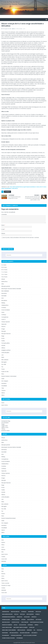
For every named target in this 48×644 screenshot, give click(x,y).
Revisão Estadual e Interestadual (9, 376)
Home (3, 403)
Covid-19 (3, 319)
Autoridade (4, 296)
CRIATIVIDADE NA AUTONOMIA (37, 622)
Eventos (3, 542)
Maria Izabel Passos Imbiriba (9, 630)
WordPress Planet (5, 431)
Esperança (30, 625)
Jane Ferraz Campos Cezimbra (20, 627)
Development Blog (6, 421)
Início (3, 540)
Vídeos (3, 395)
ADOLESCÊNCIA (31, 620)
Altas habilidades (5, 291)
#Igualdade (27, 617)
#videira (23, 620)
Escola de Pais (23, 625)
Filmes (3, 545)
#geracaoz (20, 617)
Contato (3, 557)
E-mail (3, 229)
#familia (38, 614)
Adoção (3, 279)
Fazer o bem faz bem (7, 627)
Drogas (3, 329)
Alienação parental (6, 286)
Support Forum (5, 427)
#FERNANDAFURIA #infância (9, 617)
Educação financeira (6, 334)
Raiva (3, 374)
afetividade (39, 620)
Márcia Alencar (21, 630)
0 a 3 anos (20, 29)
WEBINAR (4, 561)
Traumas (3, 390)
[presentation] (12, 243)
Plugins (3, 424)
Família (3, 341)
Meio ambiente (5, 360)
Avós (3, 298)
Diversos (3, 326)
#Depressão (31, 612)
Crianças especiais (6, 322)
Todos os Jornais (5, 583)
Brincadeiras (4, 300)
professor (39, 630)
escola (16, 625)
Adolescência (4, 281)
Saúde (3, 379)
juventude (32, 627)
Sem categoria (5, 381)
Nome (3, 225)
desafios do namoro (7, 625)
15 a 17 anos (4, 274)
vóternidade (20, 638)
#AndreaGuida (6, 612)
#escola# (22, 614)
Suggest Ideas (5, 426)
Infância (3, 348)
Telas (3, 388)
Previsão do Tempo (6, 585)
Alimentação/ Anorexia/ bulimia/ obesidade (11, 289)
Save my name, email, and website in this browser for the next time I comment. (21, 238)
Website (3, 233)
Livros (3, 547)
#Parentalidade (6, 620)
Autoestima (4, 293)
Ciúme (3, 312)
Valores (3, 393)
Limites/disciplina (5, 353)
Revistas (3, 549)
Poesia (3, 369)
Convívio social (15, 622)
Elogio (3, 336)
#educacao (38, 612)
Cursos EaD (4, 559)
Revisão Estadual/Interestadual (8, 518)
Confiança (4, 315)
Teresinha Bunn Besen (16, 635)
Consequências (5, 317)
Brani (15, 29)
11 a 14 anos (4, 272)
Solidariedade (6, 635)
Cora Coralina (25, 622)
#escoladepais (30, 614)
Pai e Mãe (4, 364)
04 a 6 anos (4, 267)
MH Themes (32, 643)
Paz (2, 367)
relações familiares (25, 633)
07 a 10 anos (4, 270)
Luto (2, 355)
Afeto (3, 284)
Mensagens (4, 362)
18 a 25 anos (4, 277)
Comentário (4, 214)
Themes (3, 429)
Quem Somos (5, 405)
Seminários (4, 383)
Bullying (3, 303)
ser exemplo (34, 633)
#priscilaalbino (16, 620)
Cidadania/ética (5, 305)
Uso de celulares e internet (30, 635)
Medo (3, 357)
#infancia (34, 617)
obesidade (29, 630)
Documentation (5, 423)
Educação (4, 331)
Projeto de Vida (5, 372)
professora (5, 633)
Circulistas (4, 308)
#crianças (7, 192)
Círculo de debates (6, 310)
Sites (2, 552)
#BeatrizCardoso (15, 612)
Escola (3, 338)
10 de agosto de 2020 (7, 29)
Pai (34, 630)
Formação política (6, 343)
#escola (16, 614)
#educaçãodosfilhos (7, 614)
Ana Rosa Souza (6, 622)
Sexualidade (4, 386)
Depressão (4, 324)
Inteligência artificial (6, 350)
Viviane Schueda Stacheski (8, 638)
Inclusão (3, 345)
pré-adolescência (14, 633)
